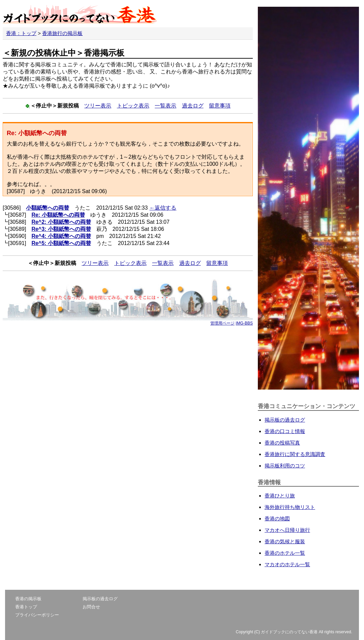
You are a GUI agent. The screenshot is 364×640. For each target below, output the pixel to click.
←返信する (163, 208)
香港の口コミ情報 (285, 431)
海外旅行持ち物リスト (290, 507)
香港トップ (26, 607)
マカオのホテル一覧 (287, 564)
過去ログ (193, 106)
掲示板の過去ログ (285, 420)
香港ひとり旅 (280, 496)
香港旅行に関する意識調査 (295, 454)
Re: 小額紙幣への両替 (58, 215)
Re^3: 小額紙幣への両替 (61, 229)
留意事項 (220, 106)
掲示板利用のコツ (285, 466)
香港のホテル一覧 (285, 553)
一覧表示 (165, 106)
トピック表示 (133, 106)
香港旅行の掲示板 (62, 33)
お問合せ (91, 607)
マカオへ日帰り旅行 (287, 530)
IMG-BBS (244, 323)
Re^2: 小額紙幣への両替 (61, 222)
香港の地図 (277, 519)
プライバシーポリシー (37, 615)
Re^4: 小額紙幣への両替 (61, 236)
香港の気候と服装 (285, 541)
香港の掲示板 (28, 599)
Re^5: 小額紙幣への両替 (61, 243)
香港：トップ (21, 33)
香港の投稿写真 (282, 443)
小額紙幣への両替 (48, 208)
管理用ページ (222, 323)
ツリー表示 (98, 106)
